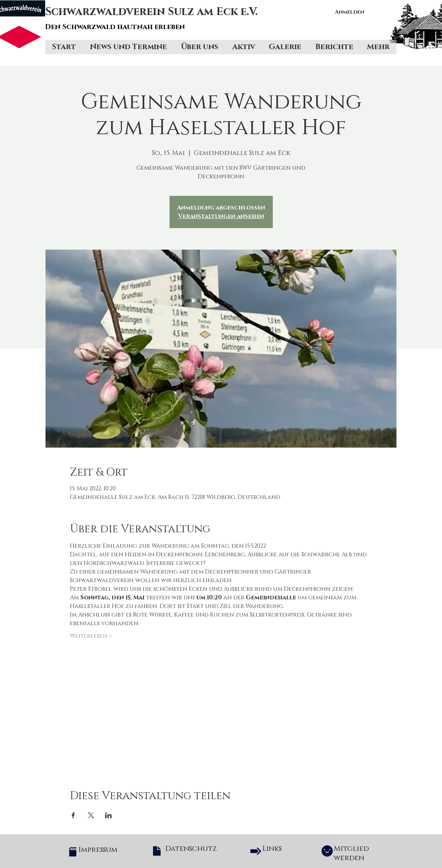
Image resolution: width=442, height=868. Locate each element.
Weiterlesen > (91, 636)
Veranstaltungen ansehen (221, 216)
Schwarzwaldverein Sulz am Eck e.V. (152, 12)
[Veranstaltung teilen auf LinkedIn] (108, 815)
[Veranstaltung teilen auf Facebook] (73, 815)
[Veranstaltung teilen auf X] (91, 815)
